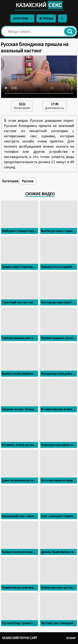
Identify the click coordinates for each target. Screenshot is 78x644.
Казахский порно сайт (20, 638)
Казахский (39, 5)
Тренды (46, 18)
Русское (28, 181)
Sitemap (71, 638)
